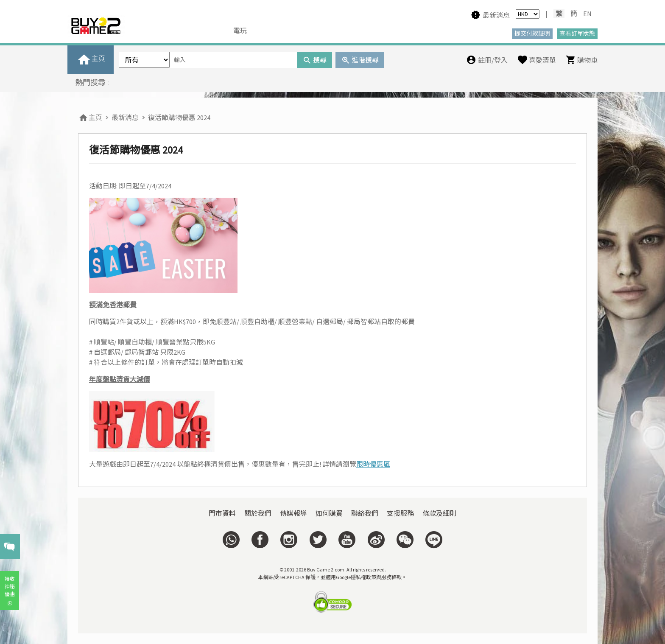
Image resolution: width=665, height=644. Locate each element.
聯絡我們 (365, 513)
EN (587, 14)
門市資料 (222, 513)
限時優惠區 (373, 464)
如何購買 (329, 513)
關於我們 (258, 513)
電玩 (240, 31)
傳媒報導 (293, 513)
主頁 (90, 118)
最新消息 (125, 118)
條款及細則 (439, 513)
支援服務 (400, 513)
